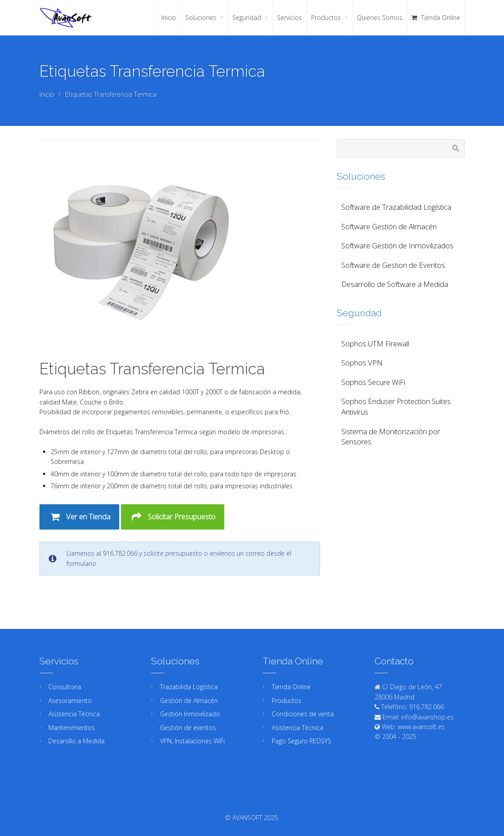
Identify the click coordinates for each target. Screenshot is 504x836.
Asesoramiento (70, 701)
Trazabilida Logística (189, 687)
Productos (287, 701)
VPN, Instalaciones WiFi (192, 741)
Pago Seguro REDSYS (301, 741)
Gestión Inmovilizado (190, 714)
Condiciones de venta (303, 714)
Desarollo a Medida (76, 741)
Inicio (47, 94)
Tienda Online (291, 687)
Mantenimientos (72, 728)
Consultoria (65, 687)
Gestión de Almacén (189, 701)
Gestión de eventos (188, 728)
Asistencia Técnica (74, 714)
